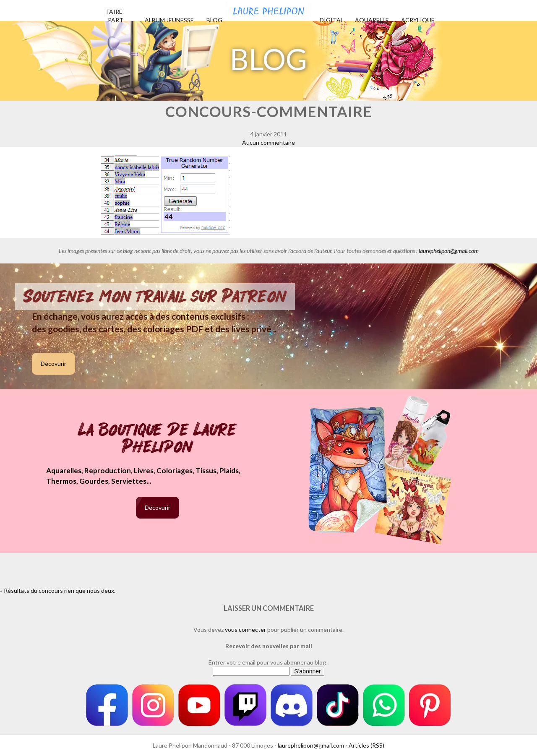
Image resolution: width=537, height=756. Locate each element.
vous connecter (245, 630)
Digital (332, 20)
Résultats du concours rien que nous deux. (60, 590)
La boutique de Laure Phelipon (158, 439)
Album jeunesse (169, 20)
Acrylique (418, 20)
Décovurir (53, 364)
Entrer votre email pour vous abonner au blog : (269, 662)
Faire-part (116, 16)
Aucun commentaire (268, 142)
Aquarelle (372, 20)
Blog (214, 20)
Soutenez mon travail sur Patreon (155, 297)
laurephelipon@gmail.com (449, 251)
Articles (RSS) (366, 745)
